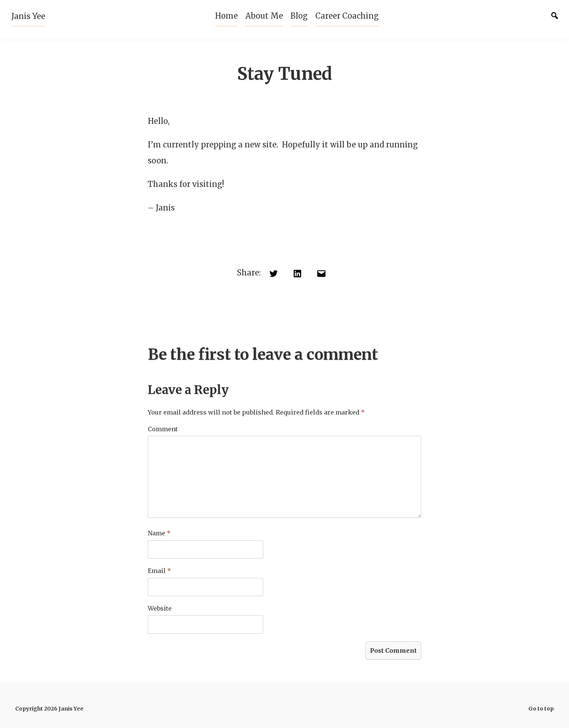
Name (159, 533)
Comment (163, 429)
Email (159, 571)
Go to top (541, 709)
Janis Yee (28, 16)
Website (160, 608)
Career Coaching (347, 16)
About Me (264, 16)
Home (226, 16)
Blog (299, 16)
